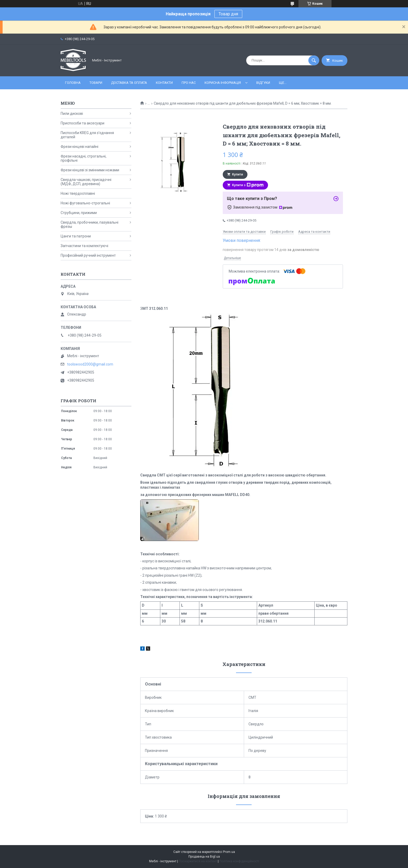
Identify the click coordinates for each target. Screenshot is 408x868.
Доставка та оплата (129, 83)
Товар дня (228, 14)
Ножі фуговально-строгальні (85, 203)
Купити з (248, 185)
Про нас (189, 83)
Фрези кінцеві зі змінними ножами (90, 170)
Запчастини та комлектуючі (84, 246)
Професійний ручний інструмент (88, 255)
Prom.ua (229, 852)
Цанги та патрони (76, 236)
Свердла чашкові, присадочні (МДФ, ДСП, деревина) (86, 182)
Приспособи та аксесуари (82, 123)
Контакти (164, 83)
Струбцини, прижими (79, 213)
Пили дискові (72, 114)
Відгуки (263, 83)
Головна (73, 83)
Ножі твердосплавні (78, 193)
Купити (238, 174)
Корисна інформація (223, 83)
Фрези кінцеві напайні (79, 147)
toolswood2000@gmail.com (90, 364)
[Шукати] (314, 60)
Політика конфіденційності (239, 861)
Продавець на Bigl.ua (204, 857)
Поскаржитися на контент (198, 861)
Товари (96, 83)
